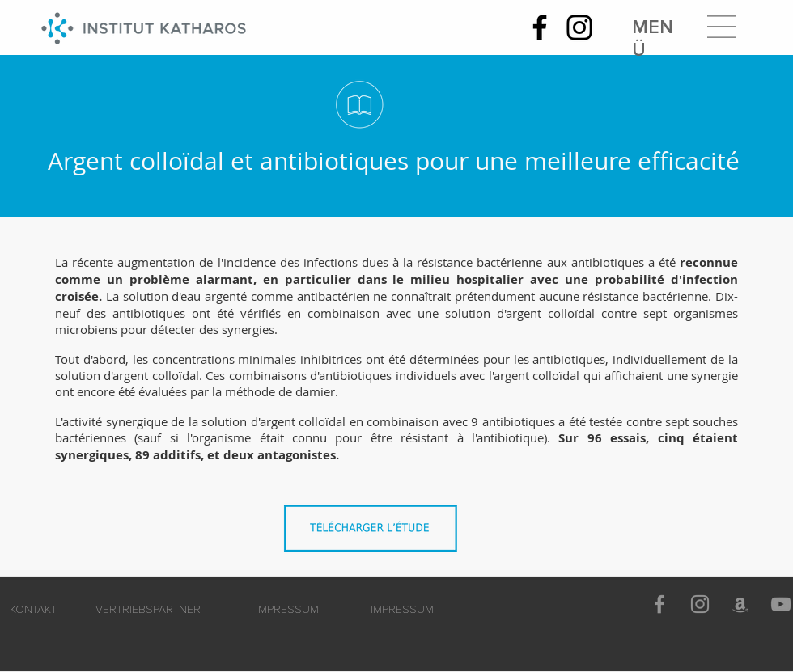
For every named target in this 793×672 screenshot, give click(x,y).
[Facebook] (540, 27)
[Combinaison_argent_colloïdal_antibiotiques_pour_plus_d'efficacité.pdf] (374, 533)
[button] (722, 27)
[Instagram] (579, 27)
